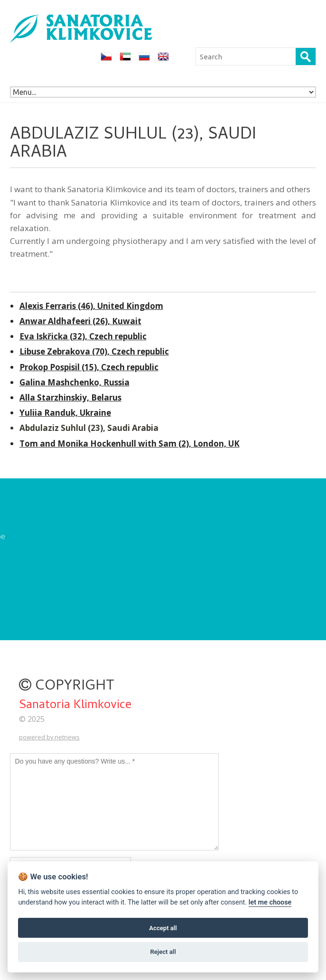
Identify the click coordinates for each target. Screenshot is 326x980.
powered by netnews (49, 737)
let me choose (270, 902)
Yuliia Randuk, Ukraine (65, 413)
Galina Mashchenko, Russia (75, 382)
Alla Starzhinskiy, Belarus (70, 397)
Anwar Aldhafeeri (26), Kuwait (80, 321)
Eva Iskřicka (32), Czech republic (83, 336)
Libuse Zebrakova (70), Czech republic (94, 351)
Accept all (163, 928)
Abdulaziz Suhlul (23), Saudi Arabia (89, 428)
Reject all (163, 952)
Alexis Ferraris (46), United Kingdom (91, 306)
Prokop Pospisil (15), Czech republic (89, 367)
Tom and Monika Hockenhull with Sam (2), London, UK (130, 443)
